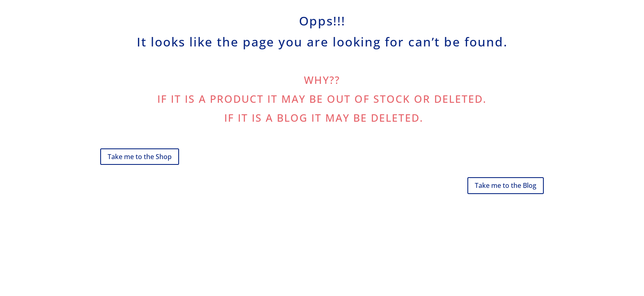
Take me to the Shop (140, 157)
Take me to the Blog (506, 185)
